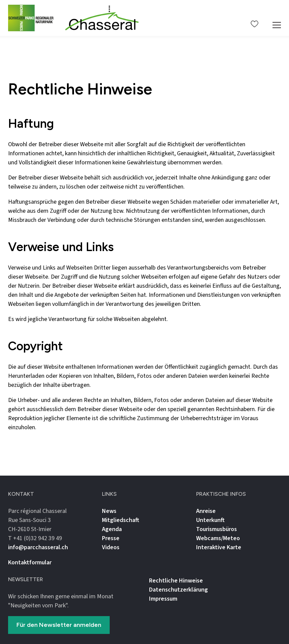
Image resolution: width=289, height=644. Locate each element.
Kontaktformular (30, 562)
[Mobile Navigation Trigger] (277, 18)
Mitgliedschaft (121, 520)
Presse (111, 538)
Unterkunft (210, 520)
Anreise (206, 511)
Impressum (163, 599)
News (109, 511)
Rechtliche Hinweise (176, 581)
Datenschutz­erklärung (178, 590)
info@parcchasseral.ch (38, 547)
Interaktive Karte (219, 547)
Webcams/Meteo (218, 538)
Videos (111, 547)
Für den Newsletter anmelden (59, 625)
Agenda (112, 529)
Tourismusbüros (216, 529)
